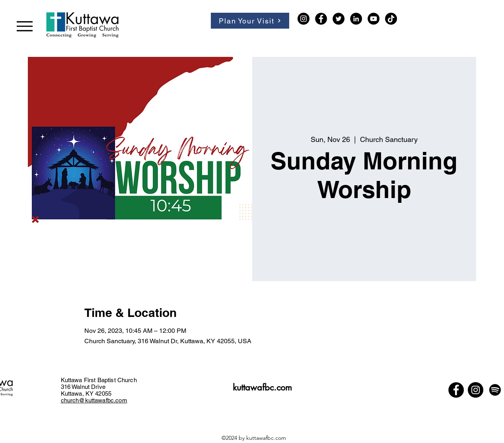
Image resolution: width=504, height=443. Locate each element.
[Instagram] (304, 19)
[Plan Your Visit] (250, 21)
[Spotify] (495, 390)
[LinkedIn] (356, 19)
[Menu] (24, 26)
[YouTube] (374, 19)
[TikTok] (391, 19)
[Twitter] (339, 19)
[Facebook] (321, 19)
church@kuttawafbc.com (94, 400)
